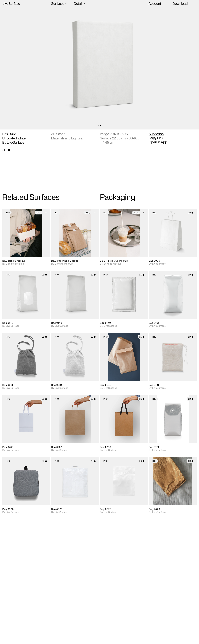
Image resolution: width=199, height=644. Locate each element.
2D (39, 213)
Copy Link (156, 138)
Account (155, 4)
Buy (8, 213)
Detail (78, 4)
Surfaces (58, 4)
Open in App (158, 142)
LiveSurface (11, 4)
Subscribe (156, 134)
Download (180, 4)
